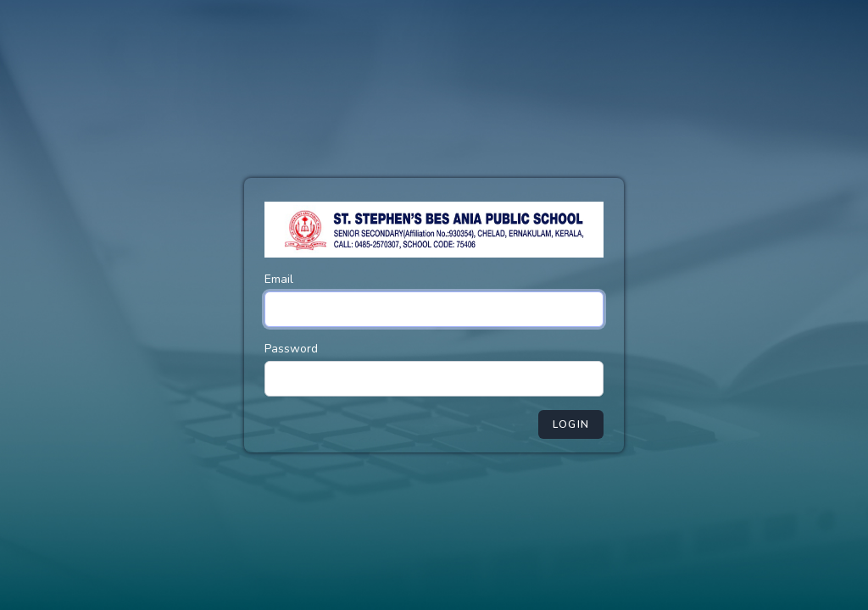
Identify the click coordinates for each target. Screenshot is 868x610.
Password (291, 349)
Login (571, 424)
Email (279, 279)
